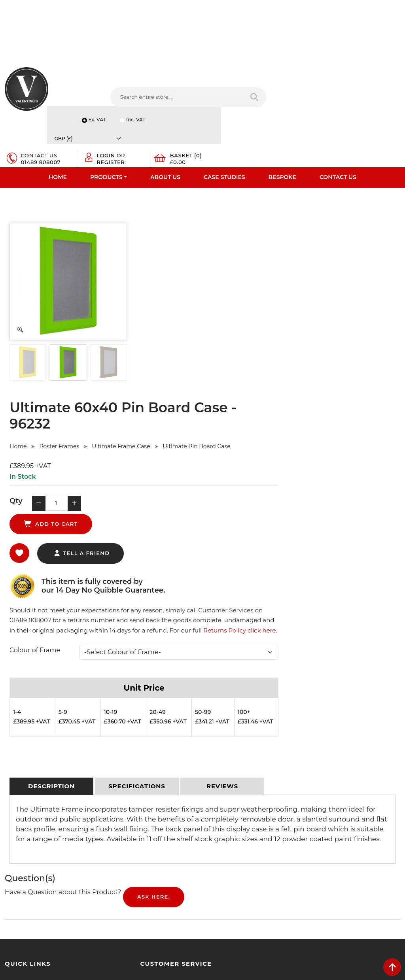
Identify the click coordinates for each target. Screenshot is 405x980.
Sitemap (117, 809)
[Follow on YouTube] (258, 870)
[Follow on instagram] (288, 870)
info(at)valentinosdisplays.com (257, 818)
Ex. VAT (279, 77)
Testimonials (21, 799)
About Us (165, 133)
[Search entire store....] (124, 107)
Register (305, 104)
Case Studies (224, 133)
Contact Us (338, 133)
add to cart (268, 286)
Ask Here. (154, 680)
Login (300, 98)
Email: (316, 815)
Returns (116, 799)
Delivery (116, 768)
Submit (374, 889)
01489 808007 (244, 104)
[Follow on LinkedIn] (243, 870)
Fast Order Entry (26, 789)
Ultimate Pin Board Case (328, 227)
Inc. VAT (319, 77)
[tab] (51, 570)
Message (320, 850)
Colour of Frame (167, 423)
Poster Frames (191, 227)
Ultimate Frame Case (253, 227)
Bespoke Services (27, 809)
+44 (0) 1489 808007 (244, 852)
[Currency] (373, 77)
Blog (11, 850)
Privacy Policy (123, 778)
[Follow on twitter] (228, 870)
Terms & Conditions (131, 789)
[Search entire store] (186, 107)
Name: (317, 780)
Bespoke (282, 133)
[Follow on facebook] (214, 870)
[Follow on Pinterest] (273, 870)
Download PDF (24, 830)
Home (58, 133)
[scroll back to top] (392, 967)
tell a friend (213, 316)
